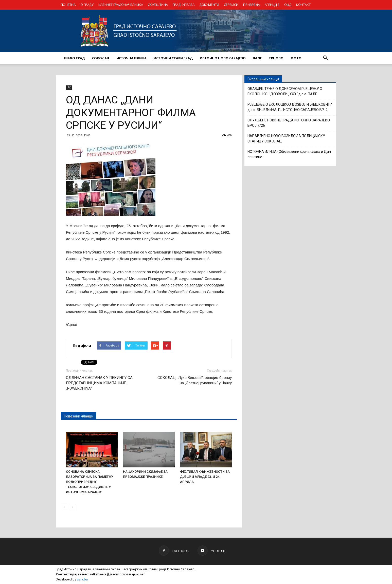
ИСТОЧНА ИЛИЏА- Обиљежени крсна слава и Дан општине (289, 154)
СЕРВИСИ (231, 5)
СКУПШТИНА (158, 5)
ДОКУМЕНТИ (209, 5)
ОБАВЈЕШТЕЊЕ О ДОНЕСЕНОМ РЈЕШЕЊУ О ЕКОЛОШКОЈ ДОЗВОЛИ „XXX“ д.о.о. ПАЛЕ (285, 91)
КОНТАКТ (303, 5)
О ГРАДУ (87, 5)
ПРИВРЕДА (252, 5)
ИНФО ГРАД (75, 58)
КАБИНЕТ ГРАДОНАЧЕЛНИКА (121, 5)
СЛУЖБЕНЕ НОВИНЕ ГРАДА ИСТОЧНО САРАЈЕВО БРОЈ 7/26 (289, 123)
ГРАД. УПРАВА (184, 5)
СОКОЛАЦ (101, 58)
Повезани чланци (79, 416)
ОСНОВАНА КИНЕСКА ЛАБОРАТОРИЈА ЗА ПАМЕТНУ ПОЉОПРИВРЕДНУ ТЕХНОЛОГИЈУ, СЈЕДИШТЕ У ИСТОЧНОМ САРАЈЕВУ (90, 482)
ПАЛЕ (257, 58)
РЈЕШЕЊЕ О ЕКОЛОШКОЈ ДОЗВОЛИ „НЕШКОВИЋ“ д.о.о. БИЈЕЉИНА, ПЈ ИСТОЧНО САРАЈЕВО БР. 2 (290, 107)
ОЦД (288, 5)
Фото (296, 58)
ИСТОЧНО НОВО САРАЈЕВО (223, 58)
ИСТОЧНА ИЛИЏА (131, 58)
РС (69, 87)
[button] (325, 58)
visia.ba (82, 579)
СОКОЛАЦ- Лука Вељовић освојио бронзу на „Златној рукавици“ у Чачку (195, 380)
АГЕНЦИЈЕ (272, 5)
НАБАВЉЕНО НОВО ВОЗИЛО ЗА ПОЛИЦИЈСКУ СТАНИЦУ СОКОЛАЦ (286, 139)
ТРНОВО (276, 58)
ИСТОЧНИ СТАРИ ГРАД (173, 58)
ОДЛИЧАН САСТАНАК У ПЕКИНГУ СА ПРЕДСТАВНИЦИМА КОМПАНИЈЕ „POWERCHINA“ (99, 383)
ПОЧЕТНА (68, 5)
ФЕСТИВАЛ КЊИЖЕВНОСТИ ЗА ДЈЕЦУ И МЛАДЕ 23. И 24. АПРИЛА (205, 477)
